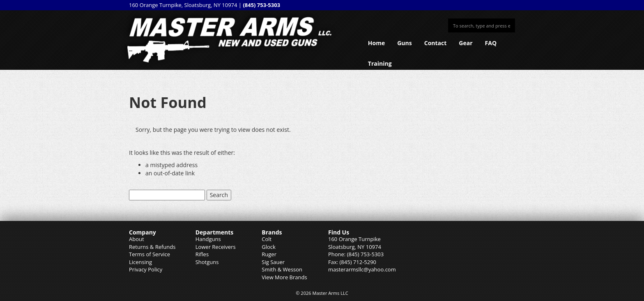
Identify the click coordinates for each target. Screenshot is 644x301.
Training (380, 63)
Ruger (269, 254)
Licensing (140, 262)
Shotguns (207, 262)
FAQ (491, 43)
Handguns (208, 239)
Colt (267, 239)
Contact (436, 43)
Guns (405, 43)
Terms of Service (149, 254)
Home (376, 43)
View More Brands (284, 277)
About (137, 239)
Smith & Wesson (282, 269)
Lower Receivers (216, 247)
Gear (466, 43)
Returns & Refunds (152, 247)
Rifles (202, 254)
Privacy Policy (146, 269)
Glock (269, 247)
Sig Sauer (273, 262)
